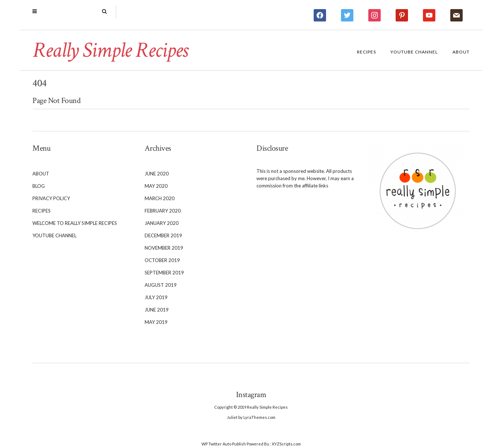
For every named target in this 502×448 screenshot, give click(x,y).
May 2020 (156, 186)
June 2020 (157, 174)
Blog (39, 186)
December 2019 (163, 235)
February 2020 (163, 211)
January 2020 (162, 223)
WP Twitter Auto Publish (224, 444)
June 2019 (157, 310)
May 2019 (156, 322)
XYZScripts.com (286, 444)
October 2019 (162, 260)
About (461, 52)
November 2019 (164, 248)
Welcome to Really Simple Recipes (75, 223)
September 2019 (164, 273)
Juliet (232, 417)
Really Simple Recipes (110, 50)
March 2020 (160, 198)
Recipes (366, 52)
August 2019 (161, 285)
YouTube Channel (414, 52)
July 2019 (156, 297)
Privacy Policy (51, 198)
